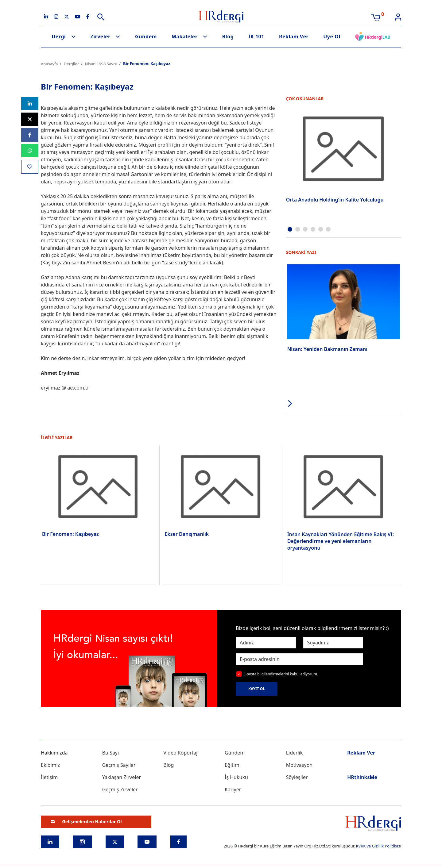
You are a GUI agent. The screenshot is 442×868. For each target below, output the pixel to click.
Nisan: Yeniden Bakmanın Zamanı (327, 349)
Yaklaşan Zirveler (122, 777)
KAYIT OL (257, 689)
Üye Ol (332, 36)
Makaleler (185, 36)
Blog (228, 36)
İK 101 (256, 36)
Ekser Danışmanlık (187, 534)
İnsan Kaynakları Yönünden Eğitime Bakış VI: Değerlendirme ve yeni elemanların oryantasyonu (341, 541)
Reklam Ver (294, 36)
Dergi (59, 36)
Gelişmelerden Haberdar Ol (86, 822)
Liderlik (295, 753)
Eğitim (232, 765)
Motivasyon (299, 765)
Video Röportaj (180, 753)
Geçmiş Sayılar (119, 765)
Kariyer (233, 789)
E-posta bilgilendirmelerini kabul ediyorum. (281, 674)
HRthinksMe (362, 777)
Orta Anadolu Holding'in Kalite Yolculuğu (335, 200)
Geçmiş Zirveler (120, 789)
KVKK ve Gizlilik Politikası (379, 846)
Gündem (146, 36)
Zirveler (100, 36)
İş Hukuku (236, 777)
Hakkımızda (54, 753)
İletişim (49, 777)
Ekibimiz (50, 765)
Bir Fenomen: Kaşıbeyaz (70, 534)
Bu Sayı (111, 753)
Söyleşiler (297, 777)
